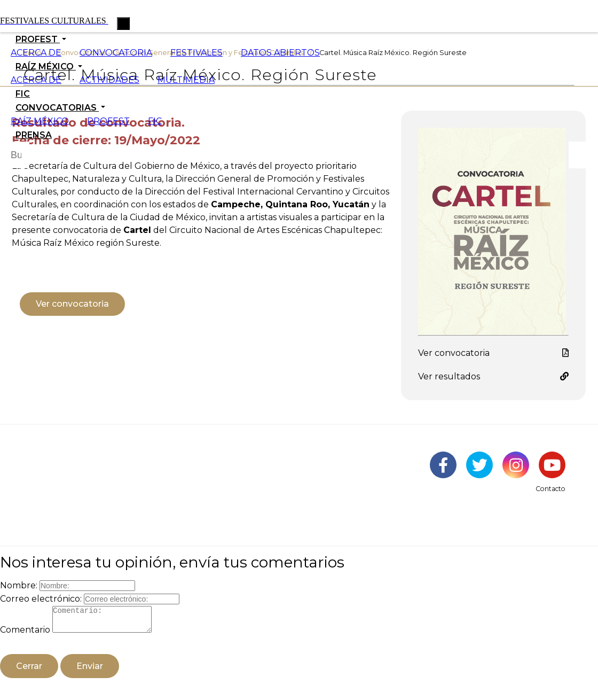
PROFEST (108, 121)
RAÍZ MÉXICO (40, 121)
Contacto (550, 489)
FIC (23, 94)
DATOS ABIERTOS (280, 53)
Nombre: (19, 585)
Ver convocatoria (72, 304)
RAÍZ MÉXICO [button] (46, 67)
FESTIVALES (196, 53)
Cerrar (29, 671)
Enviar (90, 671)
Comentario (25, 635)
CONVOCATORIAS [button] (57, 108)
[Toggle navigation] (123, 24)
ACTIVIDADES (109, 80)
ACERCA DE (36, 53)
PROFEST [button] (38, 39)
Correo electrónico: (41, 599)
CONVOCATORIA (116, 53)
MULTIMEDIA (186, 80)
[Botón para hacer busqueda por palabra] (582, 155)
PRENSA (34, 135)
